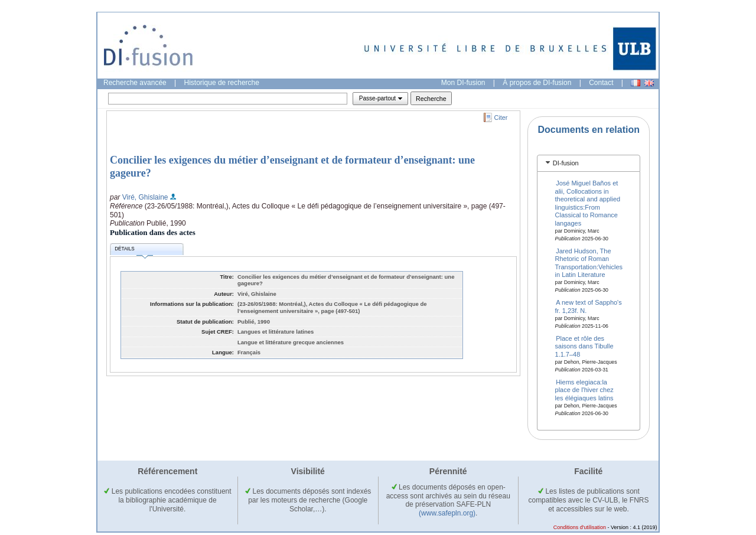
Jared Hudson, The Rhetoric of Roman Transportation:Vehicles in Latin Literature (589, 262)
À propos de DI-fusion (537, 83)
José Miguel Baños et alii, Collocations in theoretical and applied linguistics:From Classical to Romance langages (588, 203)
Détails (133, 251)
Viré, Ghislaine (145, 197)
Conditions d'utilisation (580, 527)
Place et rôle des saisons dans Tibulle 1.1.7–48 (584, 346)
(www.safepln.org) (447, 513)
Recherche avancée (135, 83)
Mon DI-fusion (463, 83)
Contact (601, 83)
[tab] (589, 163)
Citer (501, 118)
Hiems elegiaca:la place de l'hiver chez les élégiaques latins (584, 389)
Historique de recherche (222, 83)
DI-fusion (566, 163)
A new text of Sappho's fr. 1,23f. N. (589, 306)
